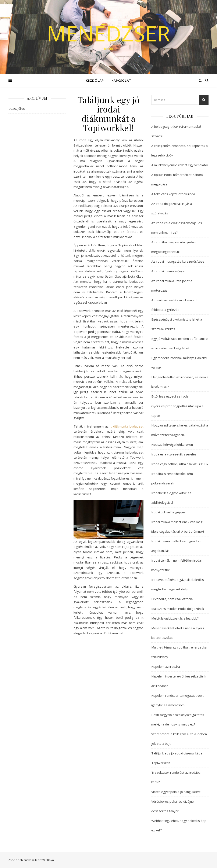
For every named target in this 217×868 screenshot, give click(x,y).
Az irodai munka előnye (168, 271)
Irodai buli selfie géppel (168, 512)
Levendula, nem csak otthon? (172, 599)
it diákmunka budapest (127, 426)
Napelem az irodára (166, 666)
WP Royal (48, 860)
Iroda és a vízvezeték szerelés (174, 454)
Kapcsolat (121, 80)
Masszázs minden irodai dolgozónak (178, 609)
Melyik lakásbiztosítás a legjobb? (175, 618)
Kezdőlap (95, 80)
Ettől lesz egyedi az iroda (170, 396)
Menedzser (108, 33)
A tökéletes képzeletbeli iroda (173, 194)
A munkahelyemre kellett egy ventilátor (180, 165)
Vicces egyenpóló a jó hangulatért (176, 792)
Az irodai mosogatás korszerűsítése (178, 261)
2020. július (17, 108)
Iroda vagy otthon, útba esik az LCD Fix (180, 464)
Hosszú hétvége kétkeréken (172, 444)
